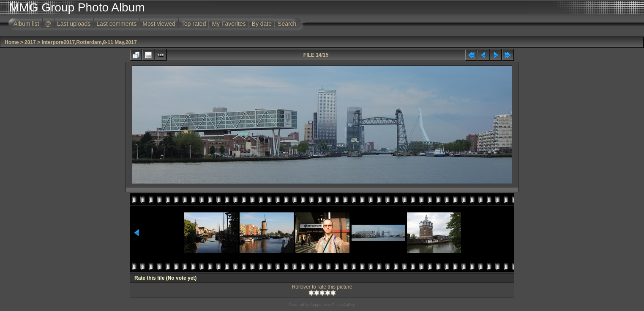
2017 (30, 42)
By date (262, 24)
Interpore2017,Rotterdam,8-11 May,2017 (89, 42)
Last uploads (74, 24)
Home (12, 42)
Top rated (194, 24)
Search (287, 24)
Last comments (116, 24)
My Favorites (229, 24)
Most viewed (159, 24)
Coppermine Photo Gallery (333, 305)
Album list (26, 24)
